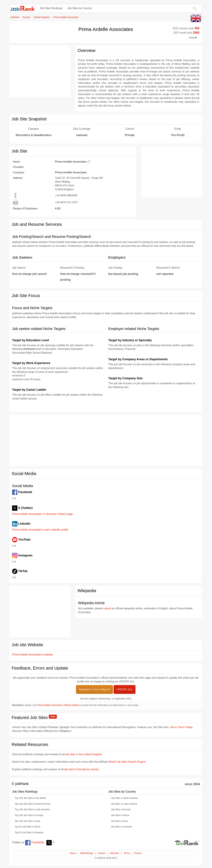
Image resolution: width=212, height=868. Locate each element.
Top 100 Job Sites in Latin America (32, 810)
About (73, 853)
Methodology (87, 853)
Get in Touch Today (181, 727)
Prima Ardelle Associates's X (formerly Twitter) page (42, 514)
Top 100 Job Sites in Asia (27, 821)
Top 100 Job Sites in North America (33, 804)
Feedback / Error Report (94, 689)
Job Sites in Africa (120, 815)
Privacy (138, 853)
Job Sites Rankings (51, 8)
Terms (127, 853)
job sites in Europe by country (82, 769)
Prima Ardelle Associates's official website (58, 705)
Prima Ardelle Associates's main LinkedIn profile (40, 530)
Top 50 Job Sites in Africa (27, 827)
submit (107, 608)
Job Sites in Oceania (121, 827)
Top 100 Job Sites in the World (30, 798)
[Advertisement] (40, 71)
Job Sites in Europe (121, 810)
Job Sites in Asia (119, 821)
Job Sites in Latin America (124, 804)
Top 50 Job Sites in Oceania (29, 833)
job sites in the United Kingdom (84, 754)
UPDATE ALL (124, 689)
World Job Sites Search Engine (127, 762)
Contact (101, 853)
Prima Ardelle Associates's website (32, 655)
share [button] (193, 38)
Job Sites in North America (124, 798)
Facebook (35, 842)
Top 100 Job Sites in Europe (29, 815)
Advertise (115, 853)
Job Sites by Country (80, 8)
